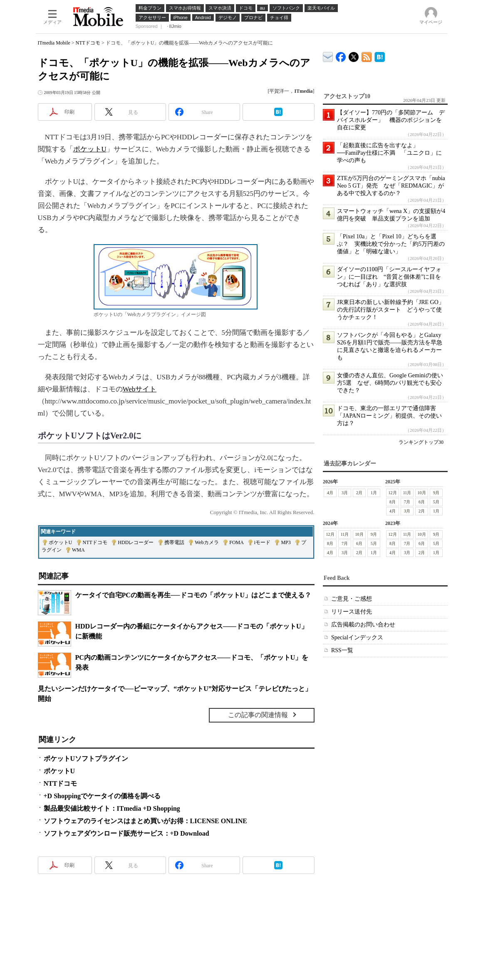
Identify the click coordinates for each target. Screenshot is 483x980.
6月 (422, 502)
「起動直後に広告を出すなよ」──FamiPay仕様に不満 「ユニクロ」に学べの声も (389, 153)
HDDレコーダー (136, 542)
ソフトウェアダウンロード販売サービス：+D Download (126, 833)
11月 (407, 493)
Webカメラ (207, 542)
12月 (392, 493)
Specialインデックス (357, 637)
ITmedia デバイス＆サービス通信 (328, 56)
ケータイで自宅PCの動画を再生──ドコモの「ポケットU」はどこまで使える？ (193, 595)
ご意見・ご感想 (352, 599)
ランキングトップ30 (421, 442)
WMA (78, 550)
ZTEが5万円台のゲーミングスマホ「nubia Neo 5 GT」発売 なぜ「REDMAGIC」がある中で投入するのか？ (391, 186)
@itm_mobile (354, 55)
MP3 (286, 542)
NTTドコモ (88, 43)
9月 (436, 493)
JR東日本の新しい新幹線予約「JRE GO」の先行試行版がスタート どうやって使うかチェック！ (391, 310)
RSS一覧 (342, 650)
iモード (262, 542)
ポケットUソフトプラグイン (86, 759)
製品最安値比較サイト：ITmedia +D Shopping (112, 808)
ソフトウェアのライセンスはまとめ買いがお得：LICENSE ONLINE (145, 821)
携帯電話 (174, 542)
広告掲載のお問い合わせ (363, 625)
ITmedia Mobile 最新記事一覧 (367, 56)
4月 (330, 493)
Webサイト (140, 389)
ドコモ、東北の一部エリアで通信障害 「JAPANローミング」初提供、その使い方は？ (389, 416)
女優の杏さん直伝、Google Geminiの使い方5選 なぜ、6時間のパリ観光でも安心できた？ (390, 383)
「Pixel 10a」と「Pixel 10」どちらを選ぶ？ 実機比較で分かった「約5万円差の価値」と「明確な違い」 (391, 244)
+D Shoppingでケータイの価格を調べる (102, 796)
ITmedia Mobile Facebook (341, 55)
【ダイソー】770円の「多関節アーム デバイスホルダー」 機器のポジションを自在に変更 (391, 120)
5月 (436, 502)
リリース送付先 (352, 612)
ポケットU (90, 149)
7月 (407, 502)
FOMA (236, 542)
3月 (345, 493)
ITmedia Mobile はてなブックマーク (380, 56)
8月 (393, 502)
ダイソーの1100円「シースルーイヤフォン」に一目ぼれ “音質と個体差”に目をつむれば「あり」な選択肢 (389, 277)
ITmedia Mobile (54, 43)
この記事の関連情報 (258, 715)
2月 (359, 493)
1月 (374, 493)
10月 (421, 493)
